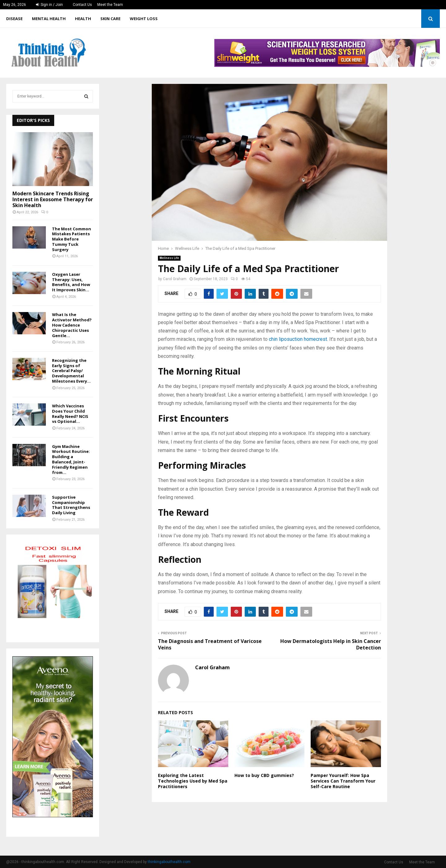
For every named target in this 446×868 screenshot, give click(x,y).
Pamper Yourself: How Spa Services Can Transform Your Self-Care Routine (343, 781)
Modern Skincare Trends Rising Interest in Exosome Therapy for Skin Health (53, 199)
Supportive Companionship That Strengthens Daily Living (71, 505)
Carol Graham (175, 279)
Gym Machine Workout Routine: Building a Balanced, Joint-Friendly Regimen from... (71, 459)
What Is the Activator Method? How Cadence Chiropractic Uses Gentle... (72, 325)
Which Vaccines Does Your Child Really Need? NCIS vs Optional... (70, 414)
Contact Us (82, 5)
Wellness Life (169, 258)
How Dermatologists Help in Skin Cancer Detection (331, 644)
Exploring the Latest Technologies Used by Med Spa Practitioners (193, 781)
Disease (14, 19)
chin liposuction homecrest (298, 339)
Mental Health (49, 19)
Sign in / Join (49, 5)
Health (83, 19)
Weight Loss (144, 19)
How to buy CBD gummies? (264, 775)
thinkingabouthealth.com (169, 862)
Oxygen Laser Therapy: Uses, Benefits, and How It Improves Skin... (71, 282)
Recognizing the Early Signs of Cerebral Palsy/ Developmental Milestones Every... (71, 371)
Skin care (110, 19)
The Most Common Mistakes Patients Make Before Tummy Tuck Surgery (72, 239)
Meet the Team (110, 5)
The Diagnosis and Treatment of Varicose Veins (210, 644)
